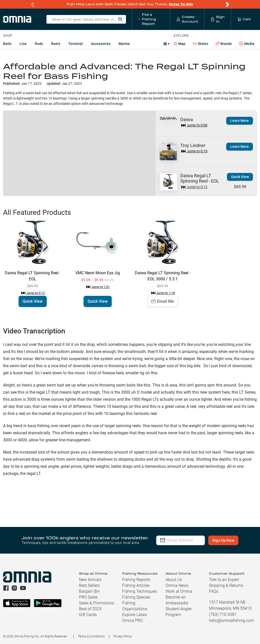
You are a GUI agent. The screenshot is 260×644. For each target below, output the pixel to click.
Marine (124, 44)
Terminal (76, 44)
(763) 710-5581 (223, 614)
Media (247, 44)
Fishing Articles (136, 585)
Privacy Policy (123, 636)
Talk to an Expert (224, 580)
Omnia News (177, 585)
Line (23, 44)
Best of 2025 (90, 609)
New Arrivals (90, 580)
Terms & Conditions (91, 636)
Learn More (240, 121)
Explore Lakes (134, 615)
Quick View (240, 177)
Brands (224, 44)
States (200, 44)
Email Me (163, 301)
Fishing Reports (136, 580)
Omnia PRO (133, 621)
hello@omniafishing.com (231, 621)
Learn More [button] (240, 147)
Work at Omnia (179, 591)
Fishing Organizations (135, 606)
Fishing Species (136, 597)
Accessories (101, 44)
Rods (39, 44)
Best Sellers (89, 585)
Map (180, 44)
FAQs (214, 591)
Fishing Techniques (140, 591)
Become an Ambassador (177, 600)
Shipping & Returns (226, 585)
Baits (7, 44)
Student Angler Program (179, 612)
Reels (56, 44)
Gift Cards (88, 615)
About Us (174, 580)
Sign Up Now (230, 540)
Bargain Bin (89, 591)
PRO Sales (88, 597)
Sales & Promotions (96, 603)
